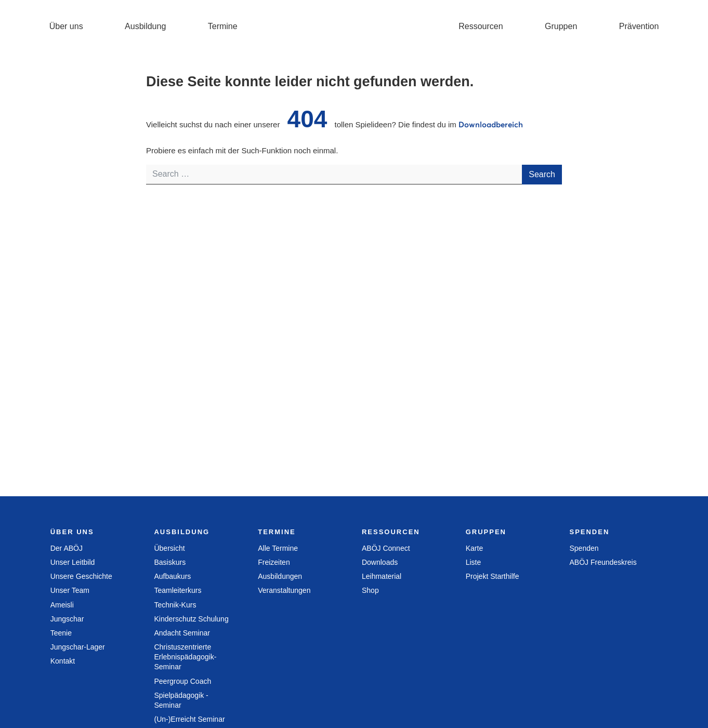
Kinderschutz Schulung (191, 619)
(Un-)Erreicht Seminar (189, 719)
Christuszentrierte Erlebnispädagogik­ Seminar (185, 657)
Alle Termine (278, 548)
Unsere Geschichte (81, 576)
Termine (223, 26)
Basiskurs (170, 562)
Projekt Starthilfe (493, 576)
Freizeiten (274, 562)
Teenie (61, 633)
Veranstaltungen (284, 590)
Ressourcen (481, 26)
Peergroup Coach (182, 681)
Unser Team (70, 590)
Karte (474, 548)
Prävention (639, 26)
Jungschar (67, 619)
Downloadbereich (491, 124)
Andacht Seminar (182, 633)
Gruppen (561, 26)
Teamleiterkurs (178, 590)
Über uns (66, 26)
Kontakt (63, 661)
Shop (370, 590)
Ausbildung (145, 26)
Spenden (584, 548)
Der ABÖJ (67, 548)
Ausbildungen (280, 576)
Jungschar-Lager (78, 647)
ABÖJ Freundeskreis (603, 562)
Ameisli (62, 605)
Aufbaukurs (172, 576)
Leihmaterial (382, 576)
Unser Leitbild (73, 562)
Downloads (380, 562)
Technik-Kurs (175, 605)
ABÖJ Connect (386, 548)
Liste (474, 562)
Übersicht (169, 548)
